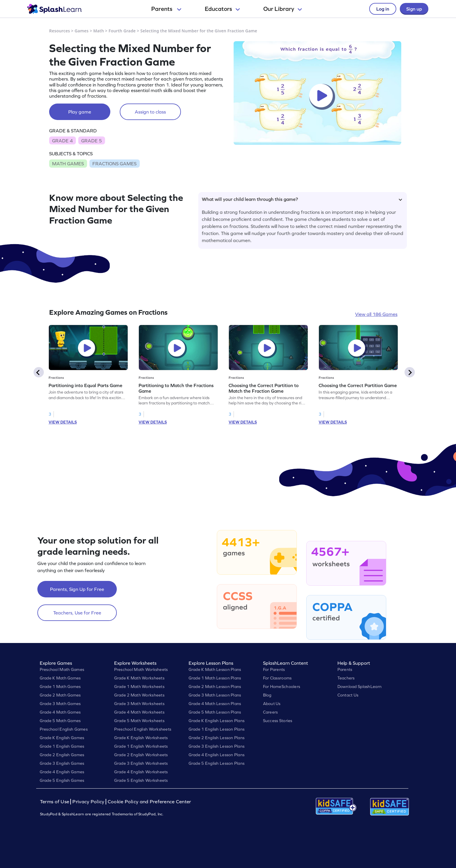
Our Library (283, 9)
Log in (383, 9)
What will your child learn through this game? (302, 199)
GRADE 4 (62, 141)
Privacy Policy (88, 802)
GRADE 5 (91, 141)
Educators (222, 9)
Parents (166, 9)
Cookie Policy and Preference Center (149, 802)
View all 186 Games (376, 314)
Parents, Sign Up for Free (77, 589)
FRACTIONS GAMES (114, 164)
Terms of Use (55, 802)
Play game (80, 112)
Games (82, 31)
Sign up (414, 9)
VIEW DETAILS (63, 422)
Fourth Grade (122, 31)
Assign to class (150, 112)
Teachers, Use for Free (77, 613)
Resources (60, 31)
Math (99, 31)
